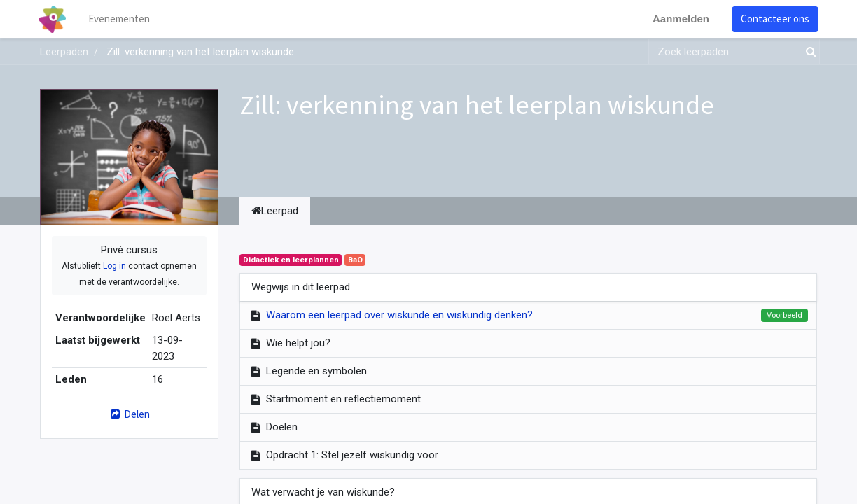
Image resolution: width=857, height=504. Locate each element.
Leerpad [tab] (275, 211)
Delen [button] (129, 414)
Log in (114, 266)
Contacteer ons (774, 19)
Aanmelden (680, 19)
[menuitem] (120, 19)
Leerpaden (64, 52)
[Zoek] (808, 52)
